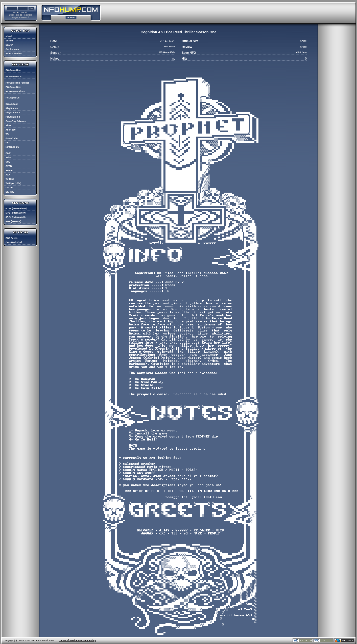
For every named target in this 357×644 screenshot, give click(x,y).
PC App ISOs (13, 98)
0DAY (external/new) (16, 209)
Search (9, 45)
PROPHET (170, 46)
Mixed (9, 36)
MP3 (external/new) (16, 213)
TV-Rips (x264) (13, 183)
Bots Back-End (14, 242)
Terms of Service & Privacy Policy (78, 640)
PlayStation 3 (13, 117)
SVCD (9, 166)
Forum (71, 17)
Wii (7, 134)
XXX (8, 175)
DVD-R (9, 188)
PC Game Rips (13, 70)
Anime (9, 170)
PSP (8, 143)
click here (301, 52)
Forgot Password (20, 17)
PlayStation (12, 108)
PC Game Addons (15, 91)
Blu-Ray (10, 192)
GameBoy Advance (16, 121)
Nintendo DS (12, 147)
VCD (8, 162)
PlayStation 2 (13, 113)
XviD (8, 158)
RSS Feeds (11, 238)
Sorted (9, 41)
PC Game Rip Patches (17, 83)
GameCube (12, 138)
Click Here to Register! (20, 15)
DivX (8, 153)
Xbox (8, 125)
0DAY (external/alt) (16, 217)
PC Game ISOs (14, 76)
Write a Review (14, 54)
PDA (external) (13, 221)
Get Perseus (12, 49)
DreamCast (12, 104)
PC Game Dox (13, 87)
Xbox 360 (11, 130)
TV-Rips (10, 179)
